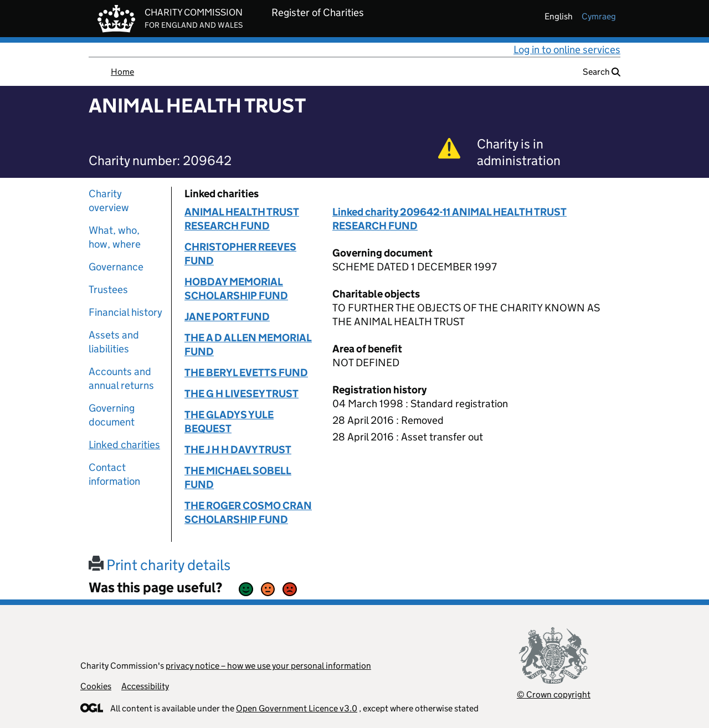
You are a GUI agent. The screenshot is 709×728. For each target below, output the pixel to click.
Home (122, 72)
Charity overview (109, 201)
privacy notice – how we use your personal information (268, 666)
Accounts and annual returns (121, 378)
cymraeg (599, 16)
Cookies (96, 686)
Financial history (125, 312)
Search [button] (602, 72)
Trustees (108, 289)
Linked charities (124, 445)
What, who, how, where (115, 237)
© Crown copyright (554, 694)
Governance (116, 267)
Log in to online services (567, 50)
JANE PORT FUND (227, 317)
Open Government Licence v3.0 (297, 708)
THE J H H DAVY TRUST (238, 450)
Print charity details (160, 565)
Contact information (114, 474)
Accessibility (145, 686)
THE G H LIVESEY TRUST (242, 394)
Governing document (112, 415)
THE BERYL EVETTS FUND (246, 373)
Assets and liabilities (114, 342)
